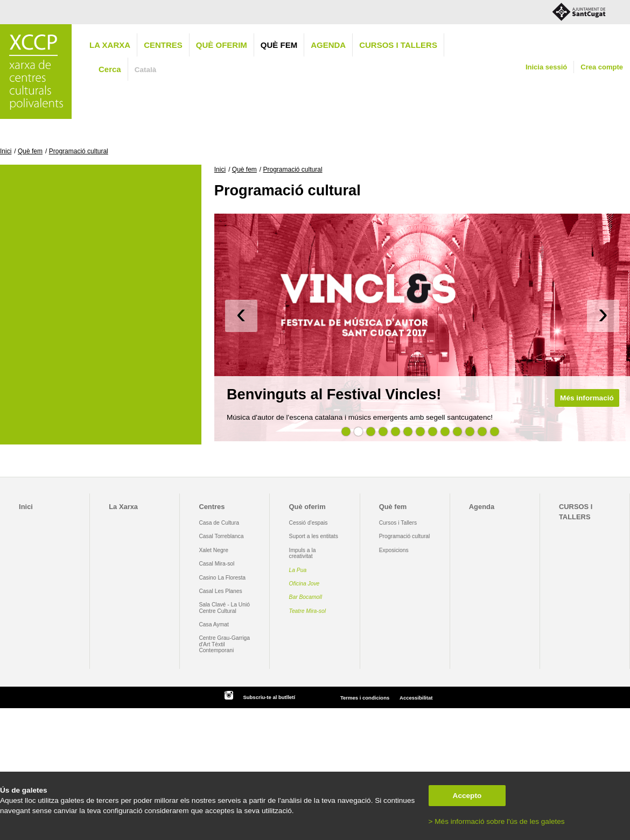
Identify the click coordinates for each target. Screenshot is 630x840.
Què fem (279, 45)
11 (470, 432)
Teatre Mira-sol (308, 611)
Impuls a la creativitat (303, 553)
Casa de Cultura (219, 523)
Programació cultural (79, 151)
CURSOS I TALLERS (398, 45)
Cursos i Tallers (398, 523)
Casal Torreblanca (221, 536)
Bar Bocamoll (306, 597)
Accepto (467, 796)
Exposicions (394, 550)
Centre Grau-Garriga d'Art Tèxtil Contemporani (224, 644)
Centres (163, 45)
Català (146, 70)
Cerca (110, 69)
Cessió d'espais (309, 523)
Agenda (328, 45)
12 (482, 432)
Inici (6, 151)
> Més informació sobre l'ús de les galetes (497, 821)
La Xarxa (110, 45)
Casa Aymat (214, 624)
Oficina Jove (304, 584)
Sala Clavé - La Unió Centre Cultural (224, 608)
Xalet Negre (213, 550)
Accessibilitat (416, 698)
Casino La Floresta (222, 578)
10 (457, 432)
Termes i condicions (365, 698)
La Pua (298, 570)
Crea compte (602, 67)
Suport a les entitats (314, 536)
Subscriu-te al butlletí (269, 697)
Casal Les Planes (220, 591)
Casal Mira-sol (216, 564)
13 (494, 432)
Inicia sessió (546, 67)
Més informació (587, 398)
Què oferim (222, 45)
